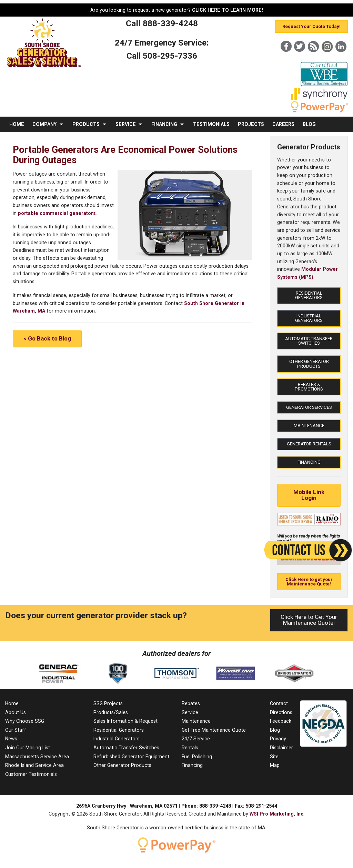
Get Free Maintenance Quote (214, 730)
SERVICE (126, 124)
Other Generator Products (309, 364)
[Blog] (313, 58)
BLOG (309, 124)
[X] (300, 58)
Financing (309, 462)
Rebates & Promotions (309, 387)
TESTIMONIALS (211, 124)
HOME (17, 124)
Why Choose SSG (25, 721)
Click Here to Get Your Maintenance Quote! (309, 620)
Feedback (281, 721)
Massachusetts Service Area (37, 757)
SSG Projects (108, 703)
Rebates (191, 703)
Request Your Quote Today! (311, 26)
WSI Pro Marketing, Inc (276, 814)
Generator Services (309, 407)
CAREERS (283, 124)
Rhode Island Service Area (34, 765)
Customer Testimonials (31, 774)
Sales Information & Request (125, 721)
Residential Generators (309, 295)
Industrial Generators (309, 318)
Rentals (190, 748)
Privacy (278, 739)
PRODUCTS (86, 124)
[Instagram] (327, 58)
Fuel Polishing (197, 757)
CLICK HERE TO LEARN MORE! (228, 10)
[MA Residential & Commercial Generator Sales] (44, 67)
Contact (279, 703)
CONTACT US (25, 140)
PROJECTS (251, 124)
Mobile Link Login (309, 495)
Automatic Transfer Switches (309, 341)
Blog (275, 730)
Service (190, 712)
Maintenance (309, 426)
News (11, 739)
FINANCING (164, 124)
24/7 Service (196, 739)
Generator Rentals (309, 444)
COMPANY (44, 124)
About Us (16, 712)
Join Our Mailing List (28, 748)
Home (12, 703)
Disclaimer (281, 748)
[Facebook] (286, 58)
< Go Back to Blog (47, 338)
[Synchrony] (319, 99)
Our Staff (16, 730)
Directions (281, 712)
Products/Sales (111, 712)
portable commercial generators (57, 213)
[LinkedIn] (341, 58)
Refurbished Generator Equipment (131, 757)
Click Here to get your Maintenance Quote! (309, 582)
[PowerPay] (316, 111)
